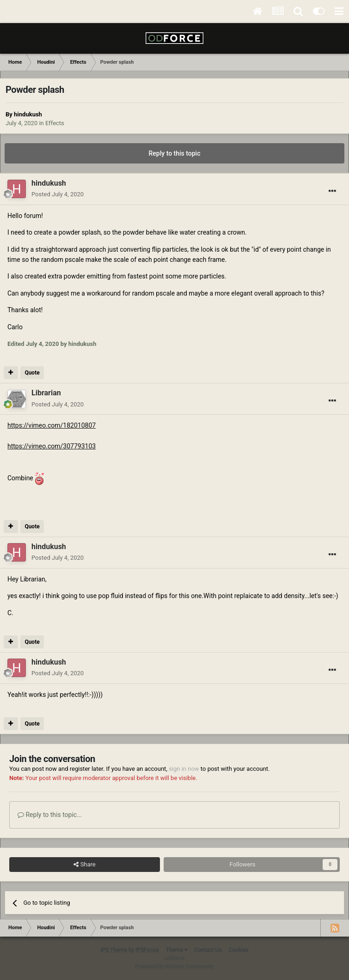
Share (84, 865)
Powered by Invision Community (174, 967)
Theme (177, 950)
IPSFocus (147, 950)
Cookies (239, 950)
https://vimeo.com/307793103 (52, 446)
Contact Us (208, 950)
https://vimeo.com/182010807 (52, 425)
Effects (55, 123)
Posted (58, 194)
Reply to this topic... (50, 815)
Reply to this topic (175, 153)
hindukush (28, 114)
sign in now (184, 769)
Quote (32, 373)
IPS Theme (114, 950)
